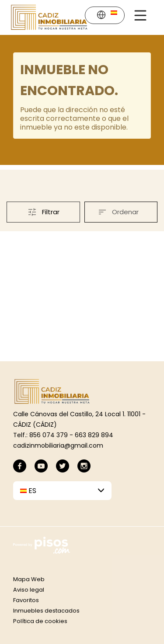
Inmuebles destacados (46, 611)
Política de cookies (40, 621)
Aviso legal (29, 590)
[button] (107, 16)
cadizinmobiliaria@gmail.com (58, 445)
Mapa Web (29, 579)
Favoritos (26, 600)
